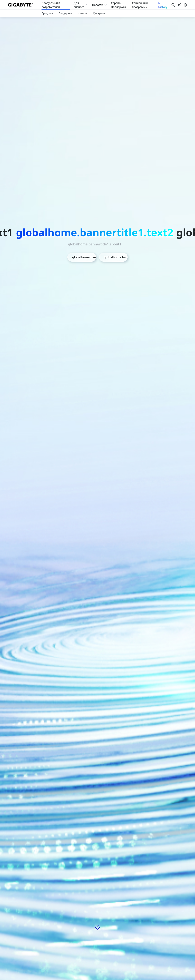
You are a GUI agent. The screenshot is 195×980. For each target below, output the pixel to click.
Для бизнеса (79, 5)
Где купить (99, 13)
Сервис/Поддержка (119, 5)
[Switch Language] (185, 5)
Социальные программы (140, 5)
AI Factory (163, 5)
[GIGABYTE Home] (22, 5)
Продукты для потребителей (51, 5)
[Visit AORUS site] (179, 5)
